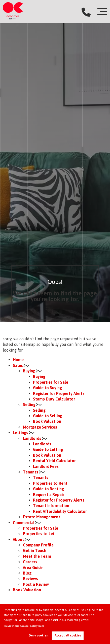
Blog (27, 573)
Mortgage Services (40, 427)
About (18, 539)
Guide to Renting (48, 489)
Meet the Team (37, 556)
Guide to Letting (48, 449)
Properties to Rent (50, 483)
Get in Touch (35, 550)
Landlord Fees (46, 466)
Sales (18, 365)
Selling (29, 405)
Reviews (30, 579)
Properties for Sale (51, 382)
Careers (30, 562)
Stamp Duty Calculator (54, 399)
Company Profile (38, 545)
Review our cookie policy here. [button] (25, 626)
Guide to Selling (48, 416)
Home (18, 360)
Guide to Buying (47, 388)
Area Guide (33, 568)
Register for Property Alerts (59, 393)
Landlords (32, 438)
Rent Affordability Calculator (60, 511)
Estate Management (42, 517)
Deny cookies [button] (38, 635)
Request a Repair (49, 495)
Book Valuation (47, 421)
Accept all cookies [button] (68, 635)
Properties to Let (39, 534)
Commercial (24, 523)
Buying (29, 371)
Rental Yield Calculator (54, 461)
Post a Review (36, 584)
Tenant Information (51, 506)
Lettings (21, 433)
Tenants (31, 472)
